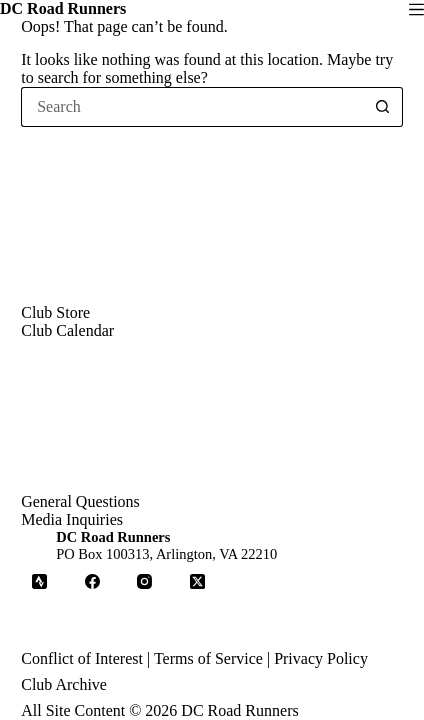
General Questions (80, 501)
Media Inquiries (72, 519)
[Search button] (383, 107)
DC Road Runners (63, 8)
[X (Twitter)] (198, 582)
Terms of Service (208, 658)
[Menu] (416, 9)
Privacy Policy (321, 658)
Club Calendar (67, 330)
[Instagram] (145, 582)
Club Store (55, 312)
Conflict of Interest (82, 658)
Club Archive (64, 684)
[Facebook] (93, 582)
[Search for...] (192, 107)
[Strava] (40, 582)
